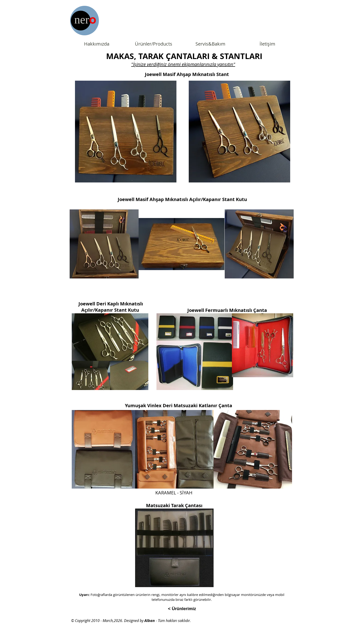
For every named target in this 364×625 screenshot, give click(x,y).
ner (82, 20)
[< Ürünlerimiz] (182, 609)
